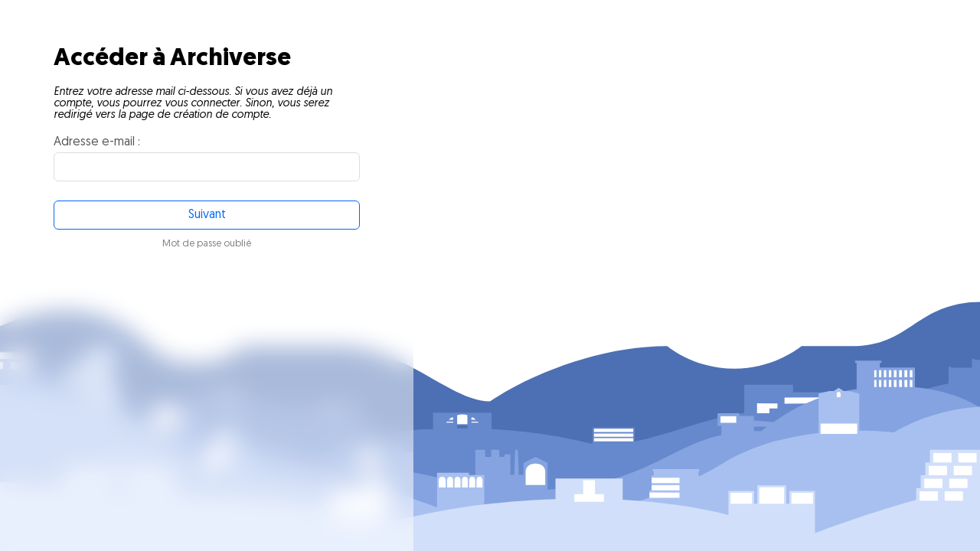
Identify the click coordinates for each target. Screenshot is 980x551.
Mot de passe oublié (207, 244)
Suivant (207, 215)
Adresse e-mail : (97, 142)
